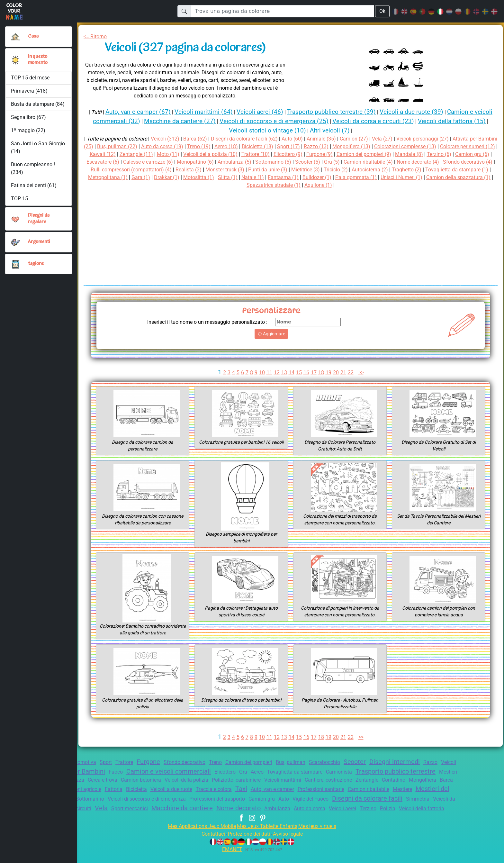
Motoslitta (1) (352, 177)
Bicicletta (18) (298, 146)
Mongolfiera (126, 791)
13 (284, 372)
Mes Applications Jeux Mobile (198, 836)
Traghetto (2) (146, 177)
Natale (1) (409, 177)
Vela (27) (396, 139)
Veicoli (81, 772)
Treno (232, 762)
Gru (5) (428, 162)
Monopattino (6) (283, 162)
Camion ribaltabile (93, 801)
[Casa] (15, 37)
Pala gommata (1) (181, 185)
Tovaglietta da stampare (357, 772)
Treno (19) (235, 146)
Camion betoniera (226, 781)
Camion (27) (366, 139)
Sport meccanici (285, 810)
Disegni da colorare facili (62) (250, 139)
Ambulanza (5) (324, 162)
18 (321, 372)
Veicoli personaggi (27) (438, 139)
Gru (301, 772)
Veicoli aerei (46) (266, 112)
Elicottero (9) (359, 154)
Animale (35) (332, 139)
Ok (382, 11)
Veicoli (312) (167, 139)
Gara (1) (291, 177)
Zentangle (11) (199, 154)
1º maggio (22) (28, 130)
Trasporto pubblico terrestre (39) (342, 112)
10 (261, 372)
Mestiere (130, 801)
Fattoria (225, 791)
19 (329, 372)
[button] (15, 60)
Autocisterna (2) (106, 177)
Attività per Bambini (123, 771)
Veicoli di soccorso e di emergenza (286, 801)
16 (306, 372)
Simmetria (168, 810)
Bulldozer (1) (476, 177)
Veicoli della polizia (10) (276, 154)
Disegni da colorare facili (113, 810)
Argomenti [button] (39, 242)
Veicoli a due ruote (287, 791)
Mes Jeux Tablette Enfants (268, 836)
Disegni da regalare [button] (40, 218)
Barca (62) (198, 139)
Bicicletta (249, 791)
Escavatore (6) (184, 162)
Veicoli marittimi (379, 781)
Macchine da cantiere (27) (203, 121)
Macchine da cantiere (341, 810)
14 (291, 372)
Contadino (95, 791)
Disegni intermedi (425, 762)
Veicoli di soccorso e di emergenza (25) (302, 121)
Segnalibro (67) (28, 117)
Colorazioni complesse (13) (453, 146)
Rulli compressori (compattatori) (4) (248, 170)
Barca (151, 791)
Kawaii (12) (164, 154)
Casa (33, 36)
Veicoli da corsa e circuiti (214, 810)
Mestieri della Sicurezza (136, 781)
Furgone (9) (393, 154)
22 (351, 372)
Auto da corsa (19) (196, 146)
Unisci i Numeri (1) (229, 185)
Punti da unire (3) (395, 170)
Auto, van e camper (396, 791)
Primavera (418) (29, 91)
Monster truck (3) (349, 170)
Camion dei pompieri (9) (441, 154)
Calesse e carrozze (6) (233, 162)
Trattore (134, 762)
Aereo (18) (264, 146)
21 (344, 372)
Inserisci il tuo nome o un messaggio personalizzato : (202, 322)
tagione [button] (36, 264)
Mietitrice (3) (435, 170)
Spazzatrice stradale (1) (356, 185)
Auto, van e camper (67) (139, 112)
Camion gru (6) (144, 162)
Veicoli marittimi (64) (208, 112)
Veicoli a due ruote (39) (428, 112)
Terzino (252, 818)
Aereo (317, 772)
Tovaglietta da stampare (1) (199, 177)
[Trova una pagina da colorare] (282, 11)
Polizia (272, 818)
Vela (255, 810)
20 (336, 372)
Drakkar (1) (319, 177)
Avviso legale (291, 844)
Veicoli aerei (224, 818)
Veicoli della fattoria (309, 818)
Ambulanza (441, 810)
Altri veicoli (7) (351, 130)
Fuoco (165, 772)
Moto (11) (232, 154)
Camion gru (411, 801)
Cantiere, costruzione (428, 781)
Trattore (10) (324, 154)
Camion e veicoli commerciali (221, 771)
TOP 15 (20, 199)
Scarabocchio (350, 762)
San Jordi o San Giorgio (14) (38, 147)
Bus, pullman (313, 762)
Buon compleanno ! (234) (33, 168)
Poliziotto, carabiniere (328, 781)
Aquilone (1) (404, 185)
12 (276, 372)
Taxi (362, 791)
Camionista (404, 772)
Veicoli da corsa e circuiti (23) (407, 121)
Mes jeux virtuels (322, 836)
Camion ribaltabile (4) (467, 162)
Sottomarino (224, 801)
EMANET (231, 859)
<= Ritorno (96, 36)
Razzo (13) (360, 146)
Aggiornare (271, 334)
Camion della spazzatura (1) (290, 185)
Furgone (160, 762)
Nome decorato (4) (121, 170)
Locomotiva (89, 762)
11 (269, 372)
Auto (435, 801)
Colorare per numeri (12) (116, 154)
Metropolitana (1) (257, 177)
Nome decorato (401, 810)
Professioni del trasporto (362, 801)
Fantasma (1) (440, 177)
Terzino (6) (109, 162)
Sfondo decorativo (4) (174, 170)
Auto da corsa (189, 818)
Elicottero (282, 772)
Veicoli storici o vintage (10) (285, 130)
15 (299, 372)
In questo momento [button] (38, 60)
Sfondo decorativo (199, 762)
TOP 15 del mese (31, 78)
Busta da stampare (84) (38, 104)
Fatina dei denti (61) (34, 185)
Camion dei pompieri (268, 762)
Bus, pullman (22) (148, 146)
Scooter (382, 762)
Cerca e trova (184, 781)
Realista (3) (310, 170)
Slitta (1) (383, 177)
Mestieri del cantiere (175, 800)
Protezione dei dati (248, 844)
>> (362, 372)
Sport (114, 762)
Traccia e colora (333, 791)
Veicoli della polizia (275, 781)
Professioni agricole (187, 791)
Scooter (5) (402, 162)
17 (314, 372)
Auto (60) (301, 139)
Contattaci (209, 844)
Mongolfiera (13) (396, 146)
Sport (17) (331, 146)
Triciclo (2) (467, 170)
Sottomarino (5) (365, 162)
